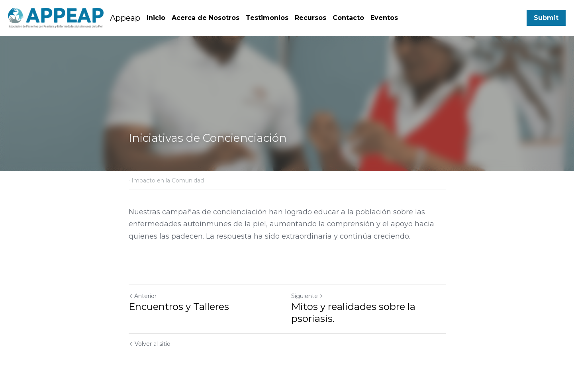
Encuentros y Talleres (179, 307)
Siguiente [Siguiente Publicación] (307, 296)
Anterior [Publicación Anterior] (143, 296)
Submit (546, 18)
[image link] (56, 17)
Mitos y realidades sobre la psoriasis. (353, 313)
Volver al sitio (150, 344)
